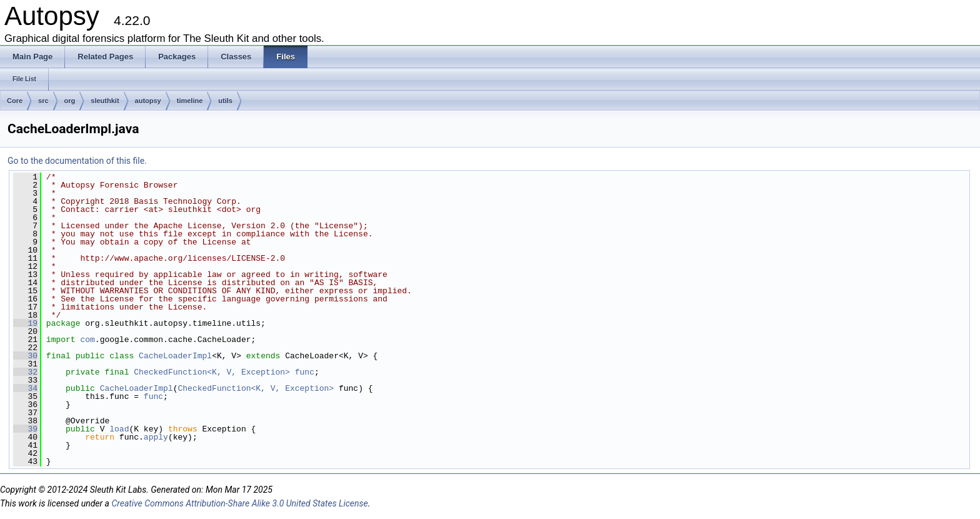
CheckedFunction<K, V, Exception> (212, 372)
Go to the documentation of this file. (77, 161)
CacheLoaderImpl (175, 356)
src (43, 101)
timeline (190, 101)
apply (156, 437)
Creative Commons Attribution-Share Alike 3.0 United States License (239, 503)
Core (15, 101)
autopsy (148, 101)
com (87, 340)
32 (25, 372)
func (305, 372)
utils (225, 101)
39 (25, 429)
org (70, 101)
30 (25, 356)
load (119, 429)
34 (25, 388)
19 (25, 323)
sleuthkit (105, 101)
